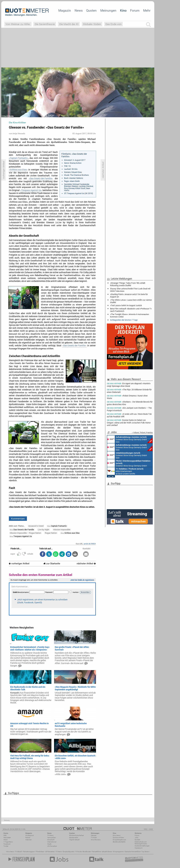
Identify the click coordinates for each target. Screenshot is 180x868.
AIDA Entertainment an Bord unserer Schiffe (125, 471)
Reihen (28, 838)
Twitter (6, 846)
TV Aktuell (18, 852)
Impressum (139, 848)
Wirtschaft (51, 840)
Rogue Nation (51, 533)
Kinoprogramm (118, 852)
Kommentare (18, 519)
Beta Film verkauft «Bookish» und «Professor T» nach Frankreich (131, 310)
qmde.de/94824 (90, 544)
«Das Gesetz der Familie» (41, 178)
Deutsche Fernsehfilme (133, 852)
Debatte (94, 835)
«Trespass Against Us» (31, 190)
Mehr (147, 10)
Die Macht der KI (69, 24)
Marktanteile (74, 838)
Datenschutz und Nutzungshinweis (141, 843)
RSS (5, 835)
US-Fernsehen (52, 846)
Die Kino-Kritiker (118, 838)
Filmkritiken (40, 852)
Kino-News (117, 835)
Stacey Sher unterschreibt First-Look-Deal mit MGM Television (130, 290)
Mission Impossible (62, 530)
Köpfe (49, 844)
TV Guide (78, 852)
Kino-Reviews (96, 840)
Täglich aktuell (74, 840)
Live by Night (44, 530)
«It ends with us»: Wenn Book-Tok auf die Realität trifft (129, 415)
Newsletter (7, 838)
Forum (135, 10)
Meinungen (108, 10)
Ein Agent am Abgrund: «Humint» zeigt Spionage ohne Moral (129, 385)
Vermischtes (52, 838)
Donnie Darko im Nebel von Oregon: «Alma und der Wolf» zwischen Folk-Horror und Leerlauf (129, 423)
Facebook (7, 844)
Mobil (6, 840)
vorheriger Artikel (19, 563)
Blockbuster (87, 852)
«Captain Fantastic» (19, 158)
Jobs (136, 838)
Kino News (10, 852)
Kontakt (137, 840)
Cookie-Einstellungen (142, 846)
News (79, 10)
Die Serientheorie (45, 24)
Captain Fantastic (57, 526)
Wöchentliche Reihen (77, 835)
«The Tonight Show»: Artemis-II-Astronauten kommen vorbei (129, 315)
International (52, 842)
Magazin (65, 10)
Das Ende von (113, 24)
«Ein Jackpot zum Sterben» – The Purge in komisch (129, 409)
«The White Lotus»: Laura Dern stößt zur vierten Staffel (131, 301)
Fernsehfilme (96, 852)
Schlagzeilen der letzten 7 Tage (124, 320)
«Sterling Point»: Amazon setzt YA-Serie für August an (129, 295)
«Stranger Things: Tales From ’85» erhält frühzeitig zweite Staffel (128, 284)
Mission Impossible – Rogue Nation (25, 533)
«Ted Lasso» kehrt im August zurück (126, 305)
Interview (29, 840)
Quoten (91, 10)
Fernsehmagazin (29, 852)
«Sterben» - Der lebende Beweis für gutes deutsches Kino (130, 403)
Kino (123, 10)
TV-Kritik (94, 838)
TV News (59, 852)
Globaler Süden (92, 24)
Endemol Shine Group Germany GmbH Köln (130, 439)
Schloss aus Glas (70, 533)
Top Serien (145, 852)
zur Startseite (52, 563)
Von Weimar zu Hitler (18, 24)
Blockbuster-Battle (119, 842)
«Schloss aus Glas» (18, 170)
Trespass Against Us (21, 536)
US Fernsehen (50, 852)
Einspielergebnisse (119, 840)
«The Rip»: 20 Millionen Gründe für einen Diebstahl (129, 391)
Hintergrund (30, 835)
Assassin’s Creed (36, 526)
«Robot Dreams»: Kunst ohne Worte (127, 397)
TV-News (50, 835)
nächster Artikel (86, 563)
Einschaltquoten (68, 852)
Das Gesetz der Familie (22, 530)
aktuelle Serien (107, 852)
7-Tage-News (8, 842)
